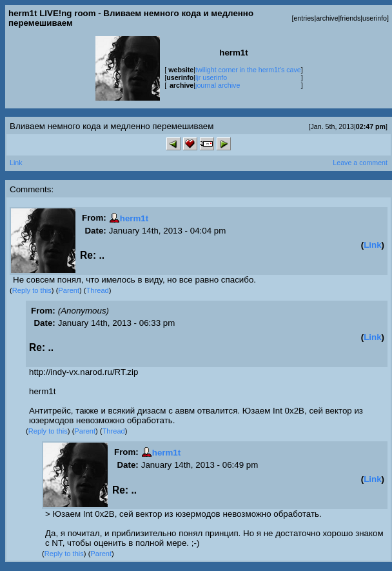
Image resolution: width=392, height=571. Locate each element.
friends (350, 18)
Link (16, 163)
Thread (98, 290)
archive (327, 18)
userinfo (375, 18)
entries (304, 18)
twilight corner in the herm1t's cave (248, 70)
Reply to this (32, 290)
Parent (69, 290)
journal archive (218, 85)
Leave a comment (360, 163)
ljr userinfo (211, 77)
